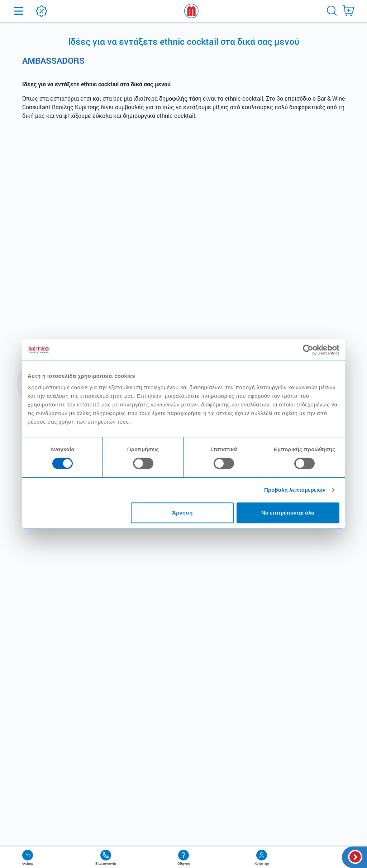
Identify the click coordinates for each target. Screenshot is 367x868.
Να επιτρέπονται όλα (288, 513)
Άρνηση (182, 513)
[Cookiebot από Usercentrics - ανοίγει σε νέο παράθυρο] (308, 350)
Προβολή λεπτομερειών (295, 490)
